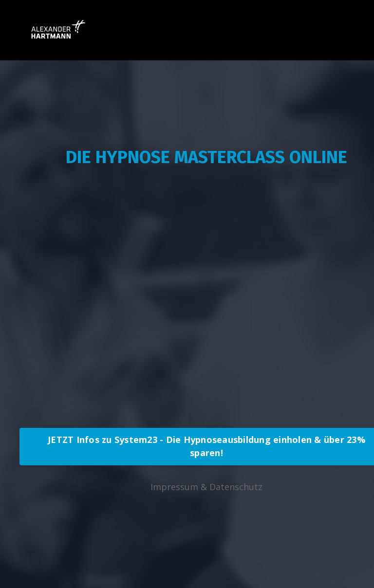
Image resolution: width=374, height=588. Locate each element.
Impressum (174, 487)
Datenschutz (236, 487)
